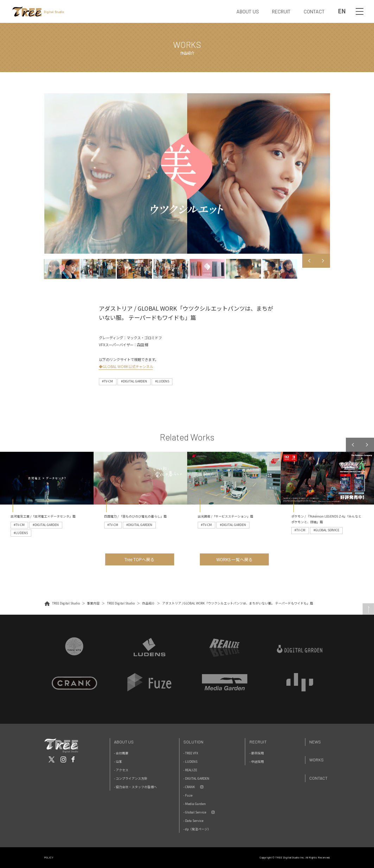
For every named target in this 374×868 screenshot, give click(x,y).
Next (323, 261)
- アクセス (121, 770)
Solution (193, 742)
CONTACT (314, 11)
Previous (309, 261)
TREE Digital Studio (66, 603)
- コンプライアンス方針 (131, 778)
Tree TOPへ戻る (140, 559)
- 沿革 (118, 762)
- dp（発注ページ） (197, 829)
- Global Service (195, 812)
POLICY (49, 857)
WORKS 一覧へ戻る (234, 559)
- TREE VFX (191, 753)
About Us (124, 742)
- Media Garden (195, 804)
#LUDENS (162, 381)
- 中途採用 (257, 762)
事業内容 (93, 603)
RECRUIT (281, 11)
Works (316, 760)
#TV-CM (107, 381)
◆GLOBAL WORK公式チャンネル (126, 366)
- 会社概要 (121, 753)
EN (342, 11)
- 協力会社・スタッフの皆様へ (135, 787)
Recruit (258, 742)
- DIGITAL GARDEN (196, 778)
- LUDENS (190, 762)
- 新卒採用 (257, 753)
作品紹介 (148, 603)
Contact (318, 778)
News (315, 742)
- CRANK (189, 787)
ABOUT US (248, 11)
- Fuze (188, 795)
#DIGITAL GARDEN (134, 381)
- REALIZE (190, 770)
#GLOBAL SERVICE (326, 530)
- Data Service (193, 821)
